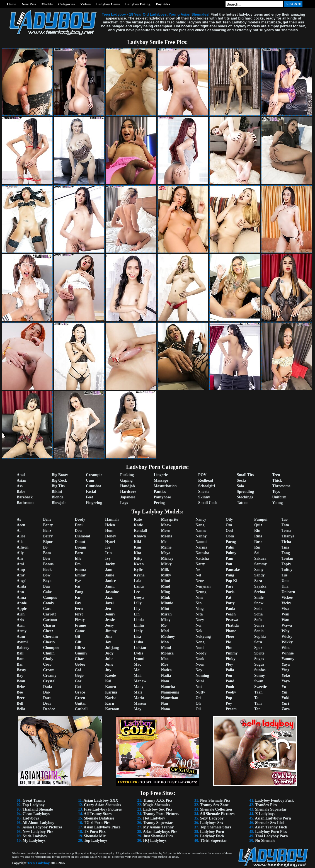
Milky (166, 575)
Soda (258, 609)
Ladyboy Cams (108, 4)
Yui (284, 692)
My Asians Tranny (158, 827)
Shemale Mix (95, 836)
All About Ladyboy (38, 823)
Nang (200, 525)
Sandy (259, 575)
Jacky (110, 564)
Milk (165, 570)
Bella (21, 709)
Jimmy (111, 631)
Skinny (204, 497)
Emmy (80, 575)
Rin (257, 531)
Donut (80, 542)
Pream (231, 709)
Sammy (261, 564)
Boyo (47, 581)
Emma (80, 570)
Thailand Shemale (38, 809)
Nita (199, 614)
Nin (198, 603)
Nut (199, 687)
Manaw (140, 681)
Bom (47, 553)
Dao (46, 692)
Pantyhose (162, 497)
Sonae (259, 625)
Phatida (232, 625)
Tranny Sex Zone (214, 805)
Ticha (286, 542)
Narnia (201, 547)
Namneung (170, 692)
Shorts (204, 492)
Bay (20, 676)
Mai (137, 670)
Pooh (230, 687)
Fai (77, 586)
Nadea (166, 670)
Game (80, 631)
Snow (259, 603)
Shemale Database (99, 818)
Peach (231, 614)
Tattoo (242, 503)
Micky (166, 564)
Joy (108, 642)
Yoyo (286, 681)
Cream (49, 670)
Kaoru (111, 687)
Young (277, 503)
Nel (198, 575)
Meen (166, 531)
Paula (231, 609)
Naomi (201, 542)
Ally (20, 553)
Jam (109, 570)
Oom (230, 536)
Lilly (138, 603)
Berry (48, 536)
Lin (137, 614)
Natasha (202, 553)
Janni (110, 586)
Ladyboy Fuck (212, 836)
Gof (78, 670)
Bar (20, 664)
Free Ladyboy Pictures (103, 809)
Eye (78, 581)
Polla (230, 670)
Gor (78, 681)
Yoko (286, 676)
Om (229, 525)
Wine (286, 648)
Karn (110, 703)
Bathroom (25, 503)
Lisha (138, 642)
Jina (109, 637)
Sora (258, 642)
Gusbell (81, 709)
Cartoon (50, 620)
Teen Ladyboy (39, 863)
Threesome (281, 486)
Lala (138, 581)
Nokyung (203, 637)
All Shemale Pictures (217, 814)
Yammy (288, 659)
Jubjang (112, 648)
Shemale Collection (216, 809)
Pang (230, 575)
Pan (229, 564)
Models (47, 4)
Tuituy (287, 570)
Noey (200, 620)
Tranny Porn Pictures (161, 814)
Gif (77, 637)
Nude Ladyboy (35, 836)
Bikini (57, 492)
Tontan (287, 558)
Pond (230, 681)
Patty (230, 603)
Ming (166, 592)
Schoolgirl (207, 486)
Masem (140, 703)
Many (139, 687)
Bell (20, 703)
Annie (22, 603)
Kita (137, 553)
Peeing (159, 503)
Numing (202, 676)
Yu (284, 687)
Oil (198, 709)
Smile (259, 597)
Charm (49, 625)
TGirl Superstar (213, 841)
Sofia (258, 614)
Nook (200, 659)
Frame (80, 625)
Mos (165, 664)
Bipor (48, 542)
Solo (241, 486)
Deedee (49, 709)
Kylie (138, 570)
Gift (78, 642)
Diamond (82, 536)
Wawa (287, 625)
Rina (258, 536)
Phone (231, 631)
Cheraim (50, 637)
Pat (229, 597)
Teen (276, 475)
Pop (229, 698)
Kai (108, 681)
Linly (138, 631)
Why (286, 631)
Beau (21, 681)
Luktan (140, 648)
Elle (78, 558)
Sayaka (260, 586)
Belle (47, 519)
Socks (242, 480)
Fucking (127, 475)
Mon (165, 642)
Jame (110, 575)
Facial (91, 492)
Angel (22, 581)
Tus (284, 575)
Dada (47, 687)
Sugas (259, 659)
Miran (166, 614)
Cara (47, 609)
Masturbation (165, 486)
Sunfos (260, 670)
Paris (230, 592)
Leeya (139, 597)
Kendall (140, 531)
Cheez (48, 631)
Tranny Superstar (158, 823)
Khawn (140, 536)
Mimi (166, 581)
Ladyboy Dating (138, 4)
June (109, 664)
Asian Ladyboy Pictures (42, 827)
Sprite (259, 653)
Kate (138, 519)
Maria (139, 698)
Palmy (231, 553)
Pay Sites (163, 4)
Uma (286, 581)
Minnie (167, 603)
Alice (21, 536)
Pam (230, 558)
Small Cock (208, 503)
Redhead (206, 480)
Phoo (230, 637)
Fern (79, 609)
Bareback (25, 497)
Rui (257, 547)
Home (12, 4)
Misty (166, 620)
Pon (229, 676)
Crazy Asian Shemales (102, 805)
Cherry (49, 642)
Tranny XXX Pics (158, 800)
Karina (111, 692)
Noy (199, 670)
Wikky (287, 642)
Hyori (110, 542)
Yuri (285, 703)
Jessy (109, 625)
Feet (89, 497)
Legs (124, 503)
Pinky (231, 659)
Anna (21, 597)
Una (285, 586)
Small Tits (245, 475)
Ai (19, 531)
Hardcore (128, 492)
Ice (108, 547)
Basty (21, 670)
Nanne (201, 531)
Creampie (94, 475)
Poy (229, 703)
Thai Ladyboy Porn (271, 836)
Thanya (288, 536)
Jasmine (112, 592)
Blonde (57, 497)
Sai (257, 553)
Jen (108, 609)
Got (78, 687)
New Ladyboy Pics (38, 832)
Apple (22, 609)
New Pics (29, 4)
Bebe (21, 687)
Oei (198, 698)
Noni (199, 648)
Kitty (138, 558)
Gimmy (81, 653)
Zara (286, 709)
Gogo (79, 676)
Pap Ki (232, 581)
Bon (46, 558)
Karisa (111, 698)
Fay (78, 603)
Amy (21, 575)
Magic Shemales (157, 805)
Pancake (233, 570)
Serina (260, 592)
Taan (258, 692)
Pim (229, 648)
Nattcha (202, 558)
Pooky (231, 692)
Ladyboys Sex (212, 823)
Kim (137, 547)
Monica (167, 653)
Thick (277, 480)
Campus (50, 597)
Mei (164, 542)
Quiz (258, 525)
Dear (47, 703)
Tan (257, 709)
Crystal (49, 681)
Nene (200, 581)
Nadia (166, 676)
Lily (137, 609)
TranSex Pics (266, 805)
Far (78, 597)
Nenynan (203, 586)
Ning (199, 609)
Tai (257, 698)
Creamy (50, 676)
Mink (166, 597)
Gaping (126, 480)
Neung (201, 592)
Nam (165, 681)
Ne (198, 570)
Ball (20, 653)
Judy (109, 653)
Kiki (137, 542)
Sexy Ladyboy (212, 818)
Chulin (49, 653)
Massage (161, 480)
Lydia (139, 653)
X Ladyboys (265, 814)
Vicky (286, 603)
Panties (160, 492)
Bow (47, 575)
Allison (23, 547)
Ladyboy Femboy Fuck (274, 800)
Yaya (286, 664)
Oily (229, 519)
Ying (285, 670)
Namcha (168, 687)
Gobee (80, 664)
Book (47, 570)
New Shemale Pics (215, 800)
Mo (164, 625)
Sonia (259, 631)
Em (78, 564)
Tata (285, 525)
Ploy (229, 664)
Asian (21, 480)
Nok (199, 631)
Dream (80, 547)
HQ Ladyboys (155, 841)
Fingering (94, 503)
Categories (66, 4)
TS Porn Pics (95, 832)
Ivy (108, 558)
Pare (230, 586)
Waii (285, 614)
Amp (21, 570)
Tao (285, 519)
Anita (21, 586)
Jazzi (109, 603)
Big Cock (59, 480)
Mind (166, 586)
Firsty (80, 620)
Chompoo (51, 648)
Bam (21, 659)
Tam (258, 703)
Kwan (139, 564)
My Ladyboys (34, 841)
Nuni (200, 681)
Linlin (139, 625)
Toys (276, 492)
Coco (47, 664)
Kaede (110, 676)
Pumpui (261, 519)
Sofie (258, 620)
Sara (258, 581)
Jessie (110, 620)
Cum (90, 480)
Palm (230, 547)
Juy (108, 670)
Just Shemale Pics (158, 836)
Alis (20, 542)
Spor (258, 648)
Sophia (260, 637)
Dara (47, 698)
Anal (21, 475)
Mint (165, 609)
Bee (20, 692)
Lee (137, 592)
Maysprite (170, 519)
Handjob (128, 486)
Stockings (245, 497)
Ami (20, 564)
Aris (20, 620)
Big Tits (58, 486)
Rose (258, 542)
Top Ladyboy (34, 805)
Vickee (287, 597)
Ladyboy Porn (212, 832)
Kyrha (139, 575)
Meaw (166, 525)
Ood (229, 531)
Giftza (80, 648)
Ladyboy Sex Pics (158, 809)
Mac (137, 664)
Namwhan (170, 698)
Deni (79, 525)
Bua (46, 586)
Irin (108, 553)
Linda (139, 620)
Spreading (245, 492)
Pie (228, 642)
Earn (79, 553)
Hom (109, 531)
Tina (285, 547)
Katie (138, 525)
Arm (21, 625)
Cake (47, 592)
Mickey (167, 558)
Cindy (48, 659)
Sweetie (261, 687)
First (79, 614)
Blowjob (59, 503)
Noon (200, 664)
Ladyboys (31, 818)
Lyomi (139, 659)
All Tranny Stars (98, 814)
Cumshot (93, 486)
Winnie (288, 653)
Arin (21, 614)
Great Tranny (34, 800)
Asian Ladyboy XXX (101, 800)
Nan (165, 703)
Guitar (80, 703)
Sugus (259, 664)
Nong (200, 642)
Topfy (286, 564)
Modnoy (168, 637)
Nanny (201, 536)
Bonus (48, 564)
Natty (200, 564)
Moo (165, 659)
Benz (47, 531)
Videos (85, 4)
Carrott (49, 614)
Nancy (201, 519)
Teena (286, 531)
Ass (20, 486)
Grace (80, 692)
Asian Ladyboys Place (102, 827)
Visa (285, 609)
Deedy (80, 519)
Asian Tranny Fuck (271, 827)
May (138, 709)
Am (20, 558)
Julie (109, 659)
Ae (19, 519)
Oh (198, 703)
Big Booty (60, 475)
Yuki (285, 698)
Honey (111, 536)
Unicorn (288, 592)
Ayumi (22, 642)
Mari (138, 692)
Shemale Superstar (271, 809)
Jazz (109, 597)
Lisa (137, 637)
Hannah (112, 519)
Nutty (200, 692)
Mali (138, 676)
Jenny (110, 614)
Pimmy (232, 653)
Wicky (287, 637)
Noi (198, 625)
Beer (21, 698)
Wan (285, 620)
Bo (45, 547)
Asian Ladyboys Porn (273, 818)
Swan (259, 681)
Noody (201, 653)
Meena (167, 536)
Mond (166, 648)
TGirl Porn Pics (97, 823)
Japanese (128, 497)
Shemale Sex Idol (269, 823)
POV (202, 475)
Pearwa (232, 620)
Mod (165, 631)
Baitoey (23, 648)
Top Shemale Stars (215, 827)
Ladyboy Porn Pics (271, 832)
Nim (199, 597)
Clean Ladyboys (36, 814)
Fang (79, 592)
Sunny (260, 676)
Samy (259, 570)
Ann (20, 592)
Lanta (139, 586)
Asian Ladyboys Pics (160, 832)
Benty (48, 525)
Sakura (260, 558)
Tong (286, 553)
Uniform (279, 497)
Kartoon (112, 709)
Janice (110, 581)
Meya (166, 553)
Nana (166, 709)
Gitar (79, 659)
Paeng (231, 542)
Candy (49, 603)
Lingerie (161, 475)
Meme (166, 547)
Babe (21, 492)
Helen (110, 525)
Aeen (21, 525)
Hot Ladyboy (154, 818)
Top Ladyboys (96, 841)
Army (22, 631)
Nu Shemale (265, 841)
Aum (21, 637)
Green (80, 698)
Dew (78, 531)
